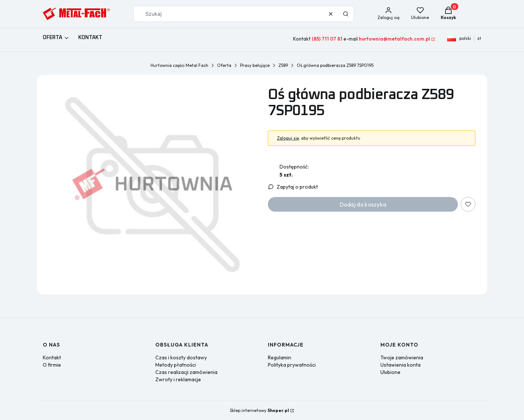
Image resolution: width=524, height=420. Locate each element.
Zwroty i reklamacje (178, 379)
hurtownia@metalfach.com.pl (394, 39)
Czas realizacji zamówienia (186, 372)
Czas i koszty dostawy (181, 357)
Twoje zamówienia (402, 357)
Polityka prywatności (292, 365)
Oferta (224, 65)
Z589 (283, 65)
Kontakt (52, 357)
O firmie (52, 365)
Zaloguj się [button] (288, 138)
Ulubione (390, 372)
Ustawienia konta (400, 365)
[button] (346, 14)
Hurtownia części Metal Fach (179, 65)
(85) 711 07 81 (327, 39)
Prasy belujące (255, 65)
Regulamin (280, 357)
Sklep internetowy (259, 410)
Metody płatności (176, 365)
